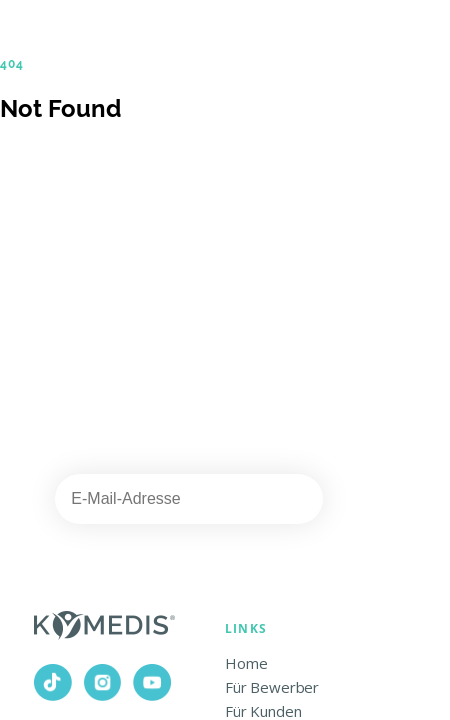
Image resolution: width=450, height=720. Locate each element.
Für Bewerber (272, 687)
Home (246, 663)
